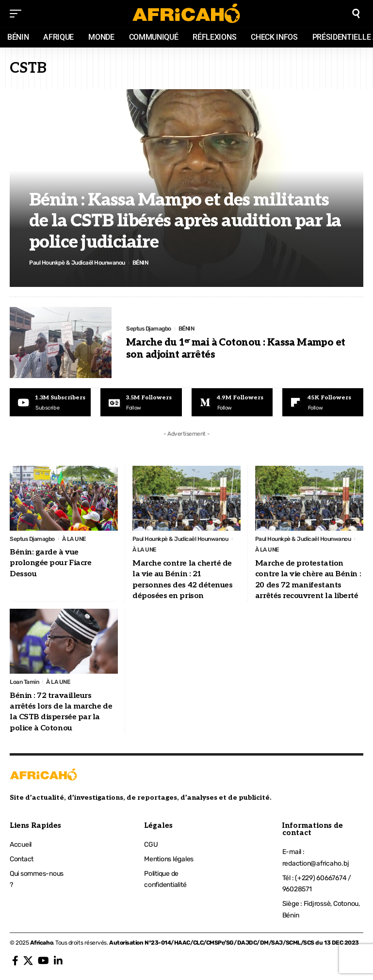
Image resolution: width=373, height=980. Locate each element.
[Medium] (232, 402)
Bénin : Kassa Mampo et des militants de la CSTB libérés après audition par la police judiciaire (185, 221)
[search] (356, 14)
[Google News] (141, 402)
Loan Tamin (24, 682)
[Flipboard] (323, 402)
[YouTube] (43, 961)
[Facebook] (15, 961)
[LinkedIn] (58, 961)
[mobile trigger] (18, 14)
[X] (28, 961)
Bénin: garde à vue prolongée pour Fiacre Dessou (50, 563)
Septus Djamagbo (149, 329)
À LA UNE (74, 539)
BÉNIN (140, 263)
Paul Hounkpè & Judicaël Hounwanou (77, 263)
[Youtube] (50, 402)
